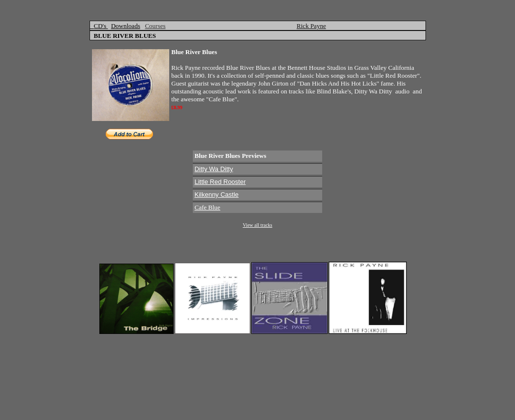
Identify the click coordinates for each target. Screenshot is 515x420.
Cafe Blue (207, 207)
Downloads (126, 26)
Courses (155, 26)
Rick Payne (311, 26)
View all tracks (258, 225)
